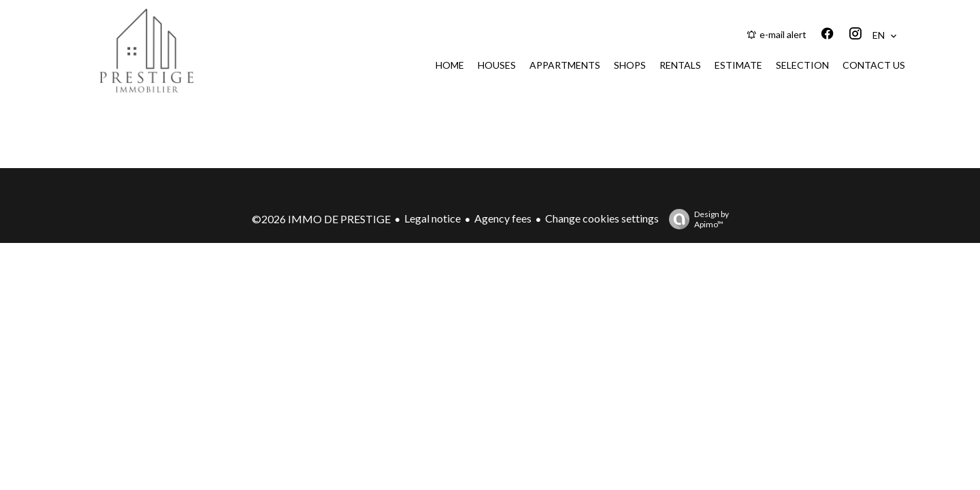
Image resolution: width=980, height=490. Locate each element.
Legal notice (432, 218)
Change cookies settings (602, 218)
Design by (696, 219)
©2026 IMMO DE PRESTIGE (321, 219)
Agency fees (503, 218)
